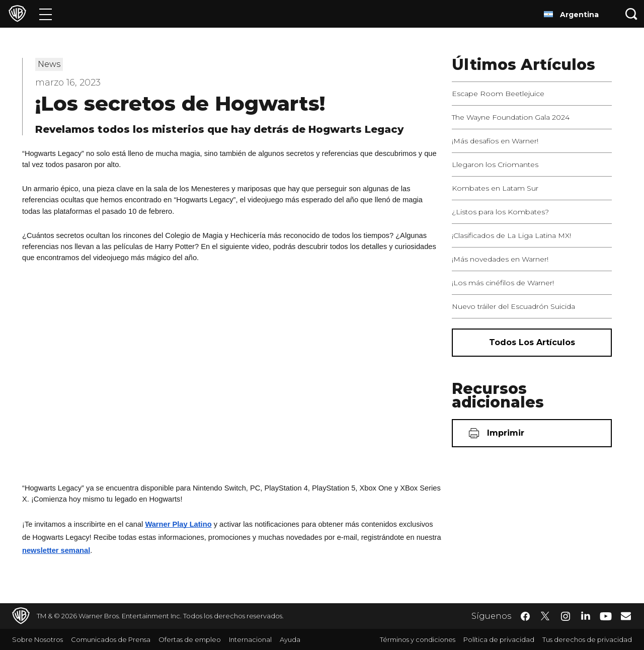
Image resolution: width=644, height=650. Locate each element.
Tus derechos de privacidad (587, 639)
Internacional (250, 639)
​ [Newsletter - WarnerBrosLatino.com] (626, 616)
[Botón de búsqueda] (631, 14)
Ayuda (290, 639)
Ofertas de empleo (190, 639)
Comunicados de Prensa (111, 639)
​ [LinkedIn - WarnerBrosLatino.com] (586, 615)
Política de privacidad (499, 639)
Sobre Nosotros (37, 639)
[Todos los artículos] (532, 343)
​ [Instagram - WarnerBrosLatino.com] (566, 616)
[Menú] (46, 14)
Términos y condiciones (418, 639)
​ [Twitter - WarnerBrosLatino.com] (545, 616)
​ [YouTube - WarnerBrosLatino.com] (606, 616)
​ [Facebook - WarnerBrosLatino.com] (525, 616)
